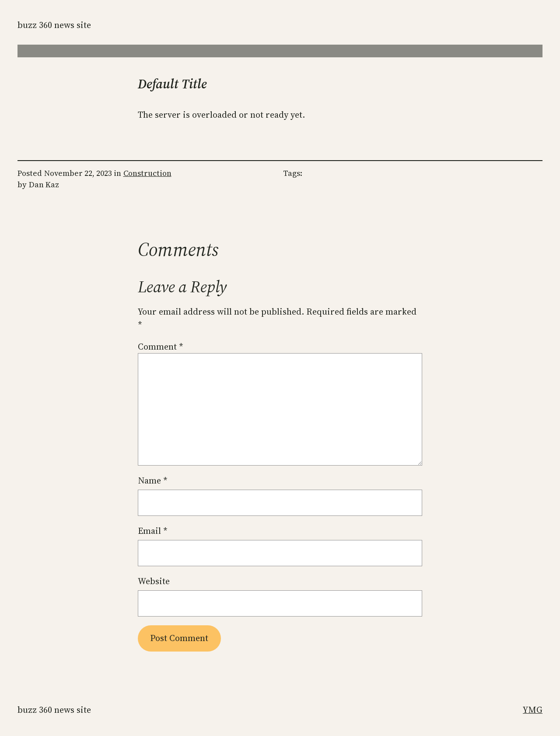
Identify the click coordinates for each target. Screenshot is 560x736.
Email (153, 531)
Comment (161, 347)
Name (153, 480)
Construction (147, 173)
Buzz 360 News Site (54, 25)
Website (154, 581)
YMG (533, 710)
